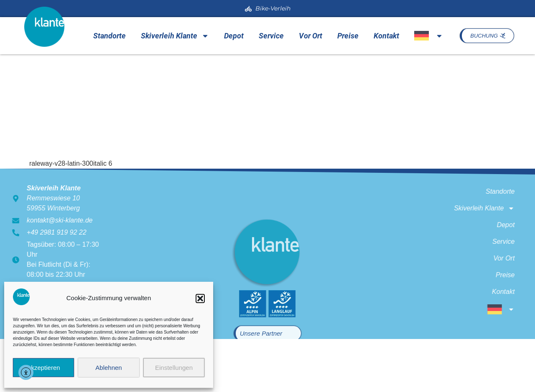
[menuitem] (428, 36)
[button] (200, 298)
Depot (234, 36)
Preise (348, 36)
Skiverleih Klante (175, 36)
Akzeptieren (43, 368)
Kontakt (386, 36)
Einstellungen (174, 368)
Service (271, 36)
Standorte (110, 36)
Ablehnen (108, 368)
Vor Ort (311, 36)
